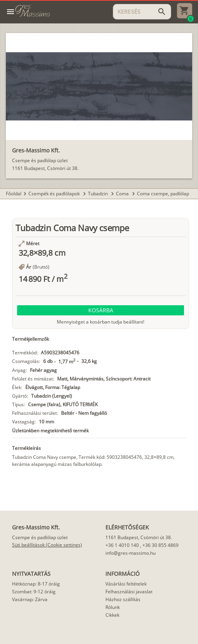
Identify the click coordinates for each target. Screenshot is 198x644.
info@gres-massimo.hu (131, 553)
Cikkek (112, 615)
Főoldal (14, 194)
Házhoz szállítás (123, 599)
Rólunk (113, 607)
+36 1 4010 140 (122, 545)
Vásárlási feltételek (126, 584)
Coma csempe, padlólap (163, 194)
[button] (101, 310)
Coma (123, 194)
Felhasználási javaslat (129, 592)
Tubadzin (98, 194)
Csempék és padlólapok (55, 194)
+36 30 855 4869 (160, 545)
